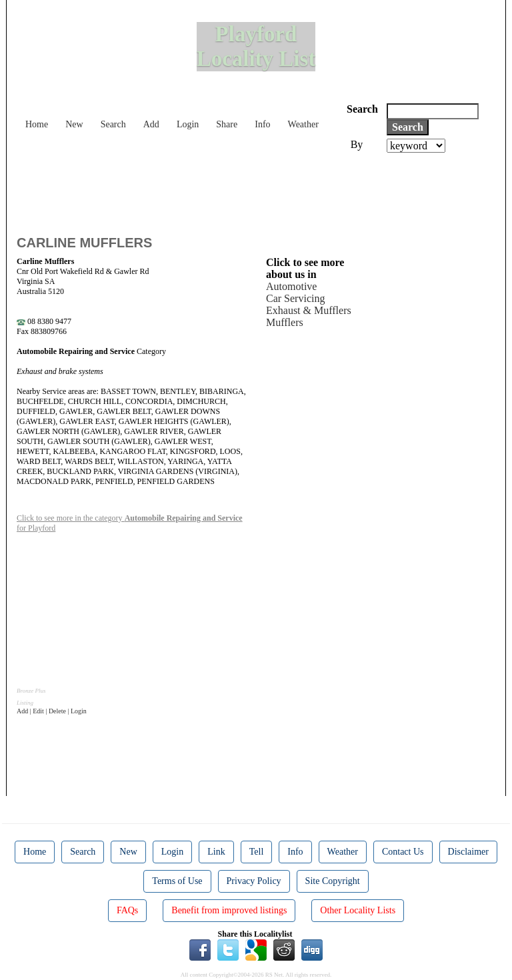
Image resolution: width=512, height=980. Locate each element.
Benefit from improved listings (229, 910)
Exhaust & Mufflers (309, 310)
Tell (257, 852)
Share (227, 124)
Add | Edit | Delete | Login (52, 711)
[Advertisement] (259, 189)
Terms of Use (177, 881)
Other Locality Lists (358, 910)
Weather (303, 124)
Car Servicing (295, 298)
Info (262, 124)
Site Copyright (333, 881)
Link (216, 852)
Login (188, 124)
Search (113, 124)
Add (151, 124)
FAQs (127, 910)
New (74, 124)
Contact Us (403, 852)
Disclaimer (468, 852)
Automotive (291, 286)
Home (37, 124)
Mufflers (285, 322)
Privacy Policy (254, 881)
